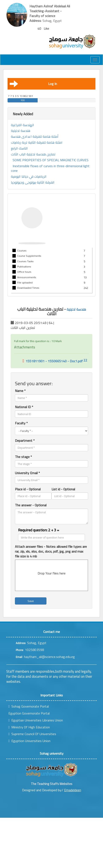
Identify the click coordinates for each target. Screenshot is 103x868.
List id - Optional (63, 489)
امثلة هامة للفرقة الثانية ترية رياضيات (37, 142)
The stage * (23, 457)
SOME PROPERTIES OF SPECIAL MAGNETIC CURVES (51, 160)
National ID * (24, 407)
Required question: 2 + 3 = (39, 530)
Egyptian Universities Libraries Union (36, 720)
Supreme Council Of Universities (32, 734)
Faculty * (21, 423)
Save (31, 601)
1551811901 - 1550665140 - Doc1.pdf (53, 361)
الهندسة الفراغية (22, 125)
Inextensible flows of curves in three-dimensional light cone (50, 168)
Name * (20, 391)
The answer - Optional (31, 505)
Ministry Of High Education (29, 727)
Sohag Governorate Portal (29, 706)
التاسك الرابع (19, 148)
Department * (25, 441)
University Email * (27, 473)
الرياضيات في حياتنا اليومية (29, 177)
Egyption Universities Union (29, 741)
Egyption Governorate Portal (29, 713)
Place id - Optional (28, 489)
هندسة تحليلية (21, 131)
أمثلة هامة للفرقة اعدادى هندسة (35, 137)
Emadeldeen (73, 790)
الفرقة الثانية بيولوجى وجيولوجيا (33, 182)
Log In (33, 84)
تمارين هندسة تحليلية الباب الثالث (33, 154)
